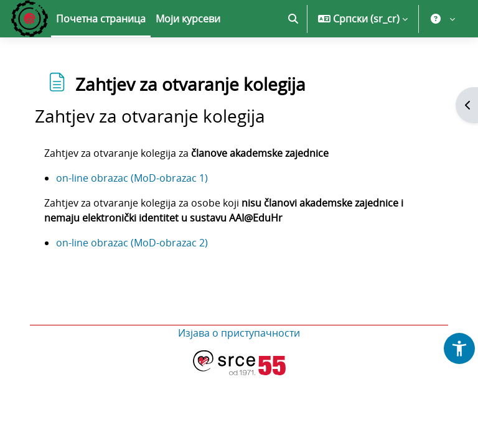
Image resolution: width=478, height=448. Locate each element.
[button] (293, 19)
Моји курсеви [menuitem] (188, 19)
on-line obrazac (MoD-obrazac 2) (132, 243)
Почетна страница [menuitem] (101, 19)
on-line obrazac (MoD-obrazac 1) (132, 178)
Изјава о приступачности (239, 333)
